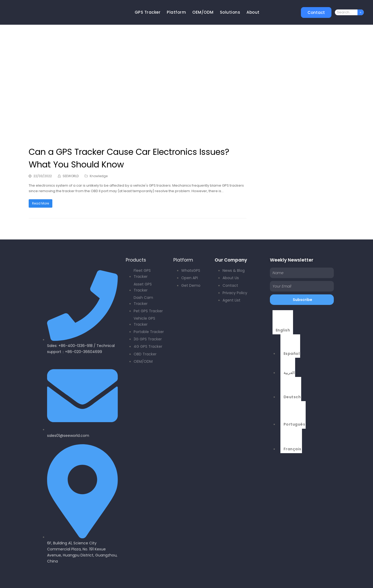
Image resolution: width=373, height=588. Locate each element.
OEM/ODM (203, 12)
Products (136, 260)
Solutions (230, 12)
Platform (176, 12)
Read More (41, 203)
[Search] (361, 12)
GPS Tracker (148, 12)
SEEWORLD (71, 176)
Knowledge (99, 176)
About (253, 12)
